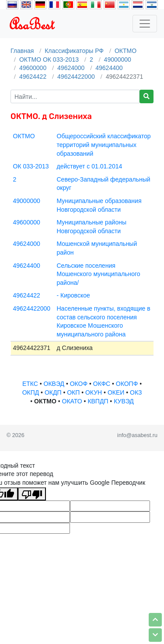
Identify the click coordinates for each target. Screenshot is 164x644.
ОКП (73, 392)
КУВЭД (124, 401)
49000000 (118, 59)
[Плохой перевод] (32, 494)
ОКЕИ (116, 392)
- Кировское (73, 295)
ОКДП (53, 392)
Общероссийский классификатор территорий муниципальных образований (104, 145)
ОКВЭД (54, 384)
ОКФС (102, 384)
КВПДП (98, 401)
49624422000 (76, 77)
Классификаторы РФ (74, 51)
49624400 (109, 68)
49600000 (33, 68)
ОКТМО (126, 51)
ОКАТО (72, 401)
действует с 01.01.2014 (90, 166)
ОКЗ (136, 392)
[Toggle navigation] (145, 24)
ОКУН (94, 392)
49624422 (33, 77)
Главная (22, 51)
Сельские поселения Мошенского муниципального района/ (99, 274)
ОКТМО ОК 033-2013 (49, 59)
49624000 (71, 68)
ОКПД (31, 392)
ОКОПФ (127, 384)
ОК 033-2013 (31, 166)
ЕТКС (30, 384)
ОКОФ (79, 384)
